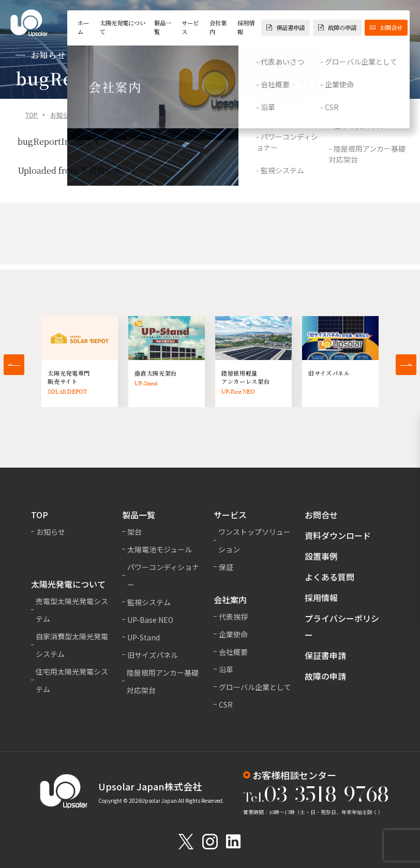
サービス (190, 27)
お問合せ (386, 27)
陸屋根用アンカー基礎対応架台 (163, 681)
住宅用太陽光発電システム (72, 680)
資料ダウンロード (338, 535)
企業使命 (233, 634)
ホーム (83, 27)
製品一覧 (163, 27)
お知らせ (63, 116)
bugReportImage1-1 (58, 143)
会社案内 (218, 27)
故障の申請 (337, 27)
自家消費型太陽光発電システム (72, 645)
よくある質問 (329, 577)
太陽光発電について (123, 27)
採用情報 (246, 27)
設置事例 (321, 556)
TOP (32, 116)
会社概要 (233, 652)
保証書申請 (286, 27)
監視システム (149, 602)
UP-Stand (144, 637)
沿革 (226, 669)
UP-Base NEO (150, 620)
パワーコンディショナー (163, 576)
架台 (134, 532)
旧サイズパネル (153, 655)
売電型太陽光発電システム (72, 610)
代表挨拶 (233, 617)
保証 (226, 567)
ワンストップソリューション (254, 541)
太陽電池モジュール (160, 549)
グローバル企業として (255, 687)
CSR (226, 705)
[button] (14, 365)
